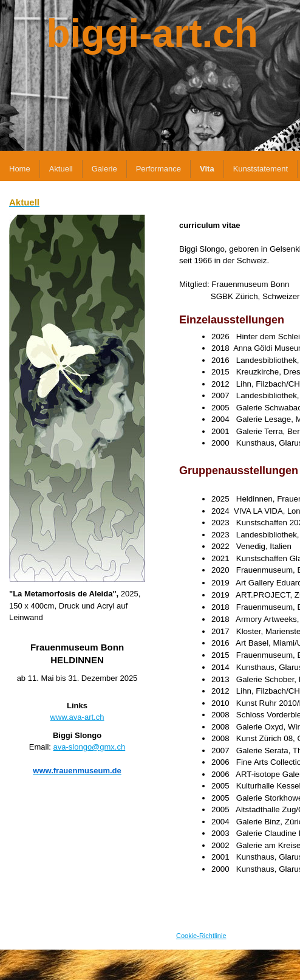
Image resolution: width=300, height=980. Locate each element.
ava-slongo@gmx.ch (90, 747)
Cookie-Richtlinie (201, 936)
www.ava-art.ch (77, 717)
